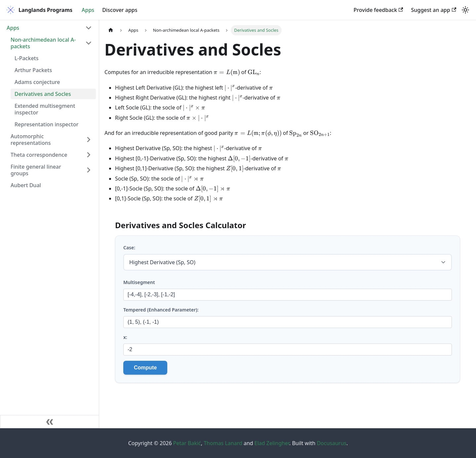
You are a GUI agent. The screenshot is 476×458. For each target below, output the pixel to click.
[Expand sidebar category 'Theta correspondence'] (89, 155)
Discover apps (120, 10)
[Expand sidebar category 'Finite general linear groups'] (89, 170)
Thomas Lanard (223, 443)
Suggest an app (434, 10)
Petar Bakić (187, 443)
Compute (145, 368)
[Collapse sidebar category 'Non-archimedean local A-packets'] (89, 43)
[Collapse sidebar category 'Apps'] (89, 28)
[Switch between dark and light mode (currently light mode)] (465, 10)
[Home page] (111, 30)
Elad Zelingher (272, 443)
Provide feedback (378, 10)
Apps (88, 10)
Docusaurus (332, 443)
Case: (129, 248)
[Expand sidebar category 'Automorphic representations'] (89, 140)
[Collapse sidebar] (50, 422)
